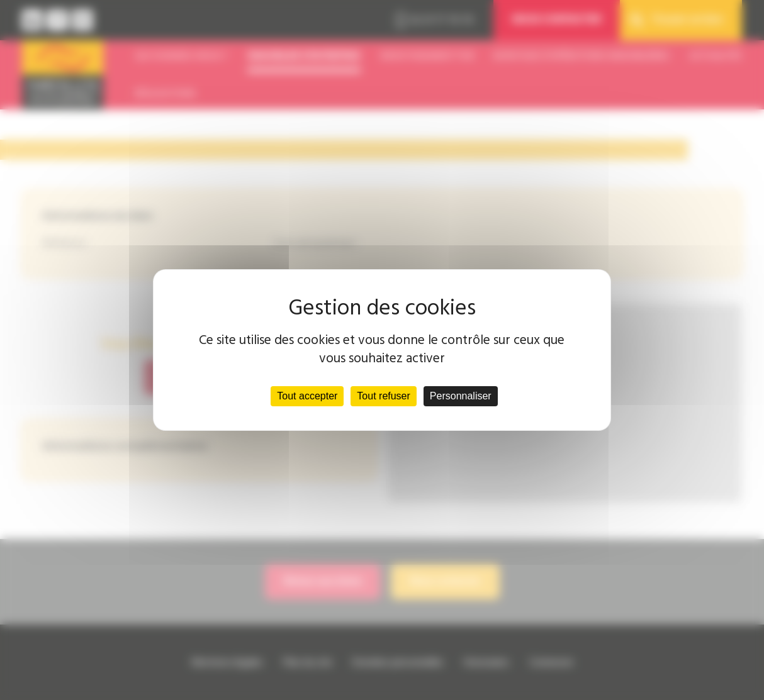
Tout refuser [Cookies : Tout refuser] (383, 396)
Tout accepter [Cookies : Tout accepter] (307, 396)
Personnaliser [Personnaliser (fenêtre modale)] (461, 396)
